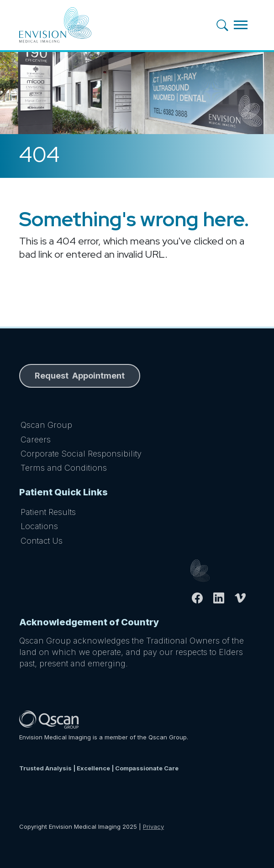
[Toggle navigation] (241, 25)
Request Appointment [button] (80, 376)
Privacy (153, 826)
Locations (39, 526)
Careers (36, 439)
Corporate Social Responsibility (81, 454)
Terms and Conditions (64, 468)
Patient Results (48, 512)
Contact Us (42, 541)
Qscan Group (46, 425)
